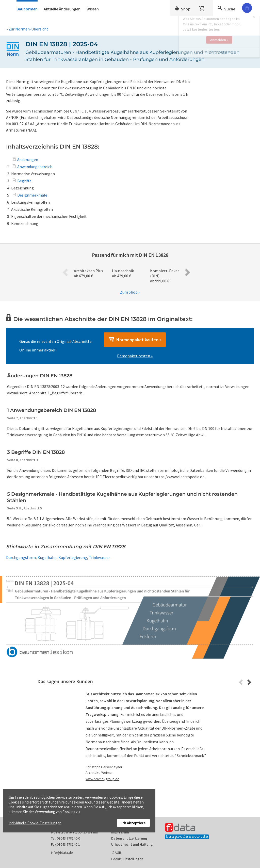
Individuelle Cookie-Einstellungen (35, 823)
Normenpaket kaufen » (135, 340)
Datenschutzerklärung (129, 838)
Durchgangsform (21, 557)
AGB (118, 853)
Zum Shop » (130, 292)
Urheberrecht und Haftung (132, 844)
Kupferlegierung (73, 557)
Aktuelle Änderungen (62, 9)
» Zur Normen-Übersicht (27, 29)
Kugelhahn (47, 557)
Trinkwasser (99, 557)
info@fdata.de (62, 853)
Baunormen (27, 9)
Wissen (93, 9)
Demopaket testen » (135, 356)
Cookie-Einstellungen (127, 859)
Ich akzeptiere (133, 823)
